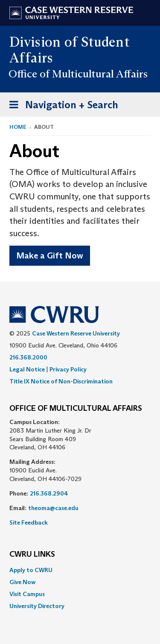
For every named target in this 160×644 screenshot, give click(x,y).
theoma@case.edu (53, 508)
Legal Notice (27, 369)
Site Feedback (29, 522)
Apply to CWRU (31, 570)
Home (18, 127)
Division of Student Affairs (70, 50)
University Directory (37, 606)
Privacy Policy (68, 369)
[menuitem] (80, 570)
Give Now (22, 582)
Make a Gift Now (50, 255)
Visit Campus (27, 594)
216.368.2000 (28, 357)
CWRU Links (32, 555)
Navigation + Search (61, 106)
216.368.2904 (49, 493)
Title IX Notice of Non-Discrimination (61, 381)
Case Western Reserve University (76, 333)
